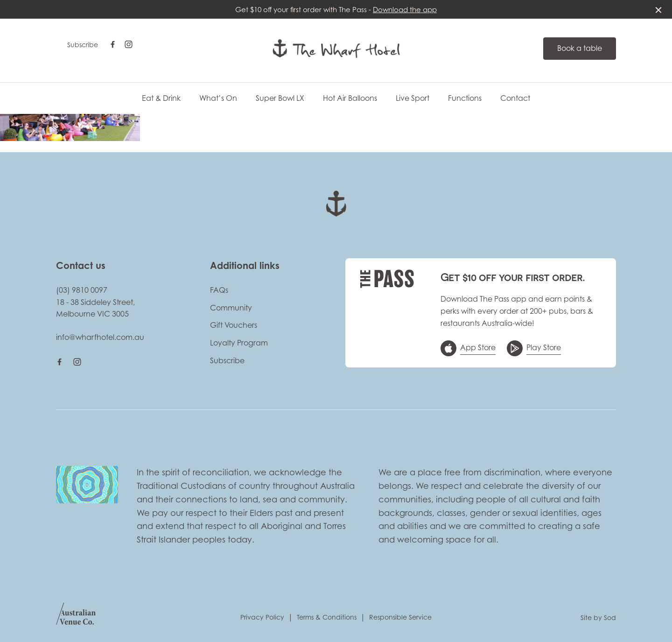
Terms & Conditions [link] (327, 617)
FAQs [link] (219, 290)
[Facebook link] (112, 44)
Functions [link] (465, 98)
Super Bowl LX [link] (280, 98)
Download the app (405, 9)
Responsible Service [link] (400, 617)
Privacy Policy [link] (262, 617)
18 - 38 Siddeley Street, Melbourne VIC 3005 (95, 308)
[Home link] (336, 49)
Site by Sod (598, 617)
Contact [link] (515, 98)
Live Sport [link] (413, 98)
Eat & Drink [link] (161, 98)
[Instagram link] (128, 44)
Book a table (580, 48)
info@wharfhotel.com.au (100, 337)
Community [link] (231, 308)
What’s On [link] (218, 98)
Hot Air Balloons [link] (350, 98)
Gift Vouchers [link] (234, 325)
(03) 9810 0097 (82, 290)
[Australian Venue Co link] (76, 617)
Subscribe (83, 45)
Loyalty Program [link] (239, 343)
